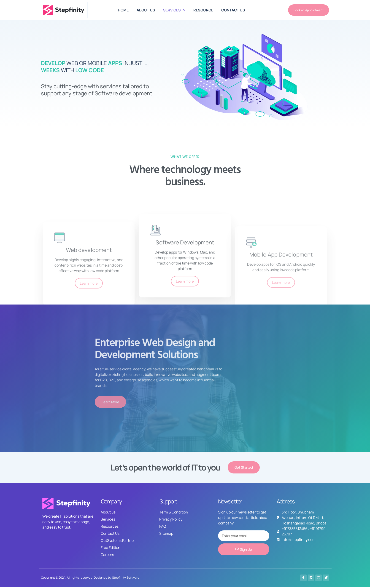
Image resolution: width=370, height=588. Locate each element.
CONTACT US (233, 10)
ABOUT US (146, 10)
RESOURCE (203, 10)
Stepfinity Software (126, 579)
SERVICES (174, 10)
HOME (123, 10)
